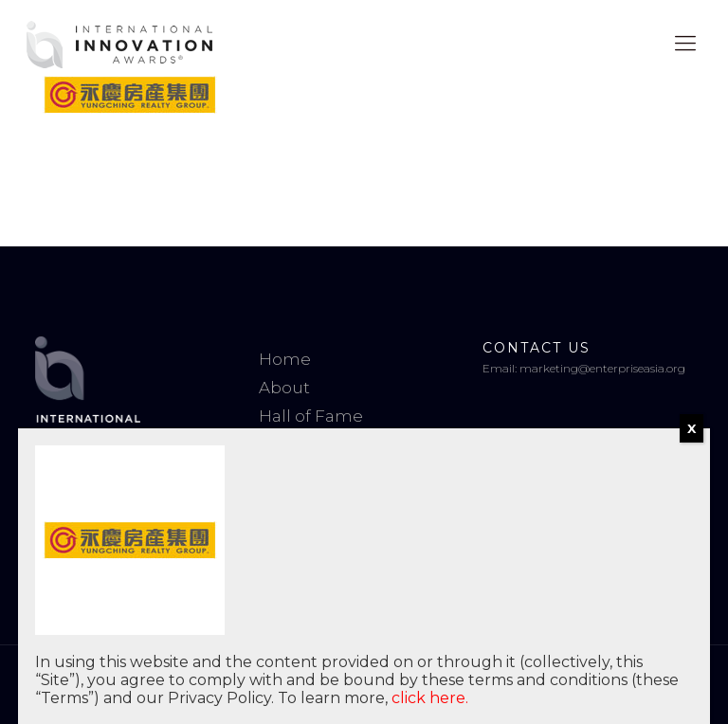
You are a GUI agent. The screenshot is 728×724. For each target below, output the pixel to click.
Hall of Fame (311, 416)
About (284, 388)
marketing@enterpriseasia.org (602, 368)
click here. (430, 698)
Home (285, 359)
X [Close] (692, 428)
